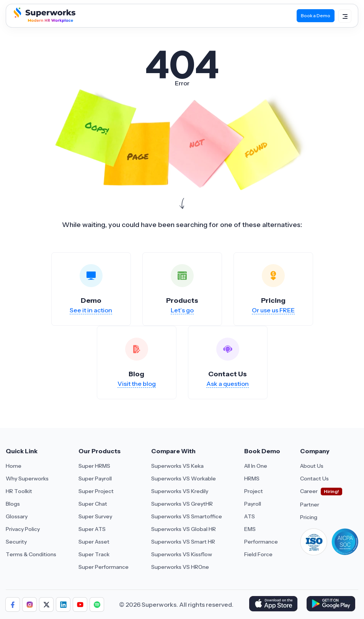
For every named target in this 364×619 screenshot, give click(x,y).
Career (309, 491)
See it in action (91, 310)
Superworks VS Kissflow (182, 554)
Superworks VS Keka (177, 466)
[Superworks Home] (44, 21)
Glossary (17, 516)
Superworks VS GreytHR (182, 504)
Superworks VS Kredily (180, 491)
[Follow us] (13, 604)
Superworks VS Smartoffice (187, 516)
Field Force (258, 554)
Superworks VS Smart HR (183, 542)
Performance (261, 542)
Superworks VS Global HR (184, 529)
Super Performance (104, 567)
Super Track (94, 554)
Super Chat (93, 504)
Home (14, 466)
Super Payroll (95, 479)
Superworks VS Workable (184, 479)
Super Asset (94, 542)
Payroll (253, 504)
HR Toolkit (19, 491)
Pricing (309, 517)
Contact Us (314, 479)
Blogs (13, 504)
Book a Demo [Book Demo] (316, 16)
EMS (250, 529)
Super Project (96, 491)
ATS (250, 516)
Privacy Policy (23, 529)
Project (254, 491)
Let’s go (182, 310)
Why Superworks (27, 479)
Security (16, 542)
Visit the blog (137, 384)
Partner (310, 505)
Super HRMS (94, 466)
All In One (256, 466)
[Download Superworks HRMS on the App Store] (275, 604)
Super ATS (92, 529)
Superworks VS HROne (180, 567)
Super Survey (95, 516)
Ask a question (228, 384)
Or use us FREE (273, 310)
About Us (312, 466)
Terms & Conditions (31, 554)
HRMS (252, 479)
